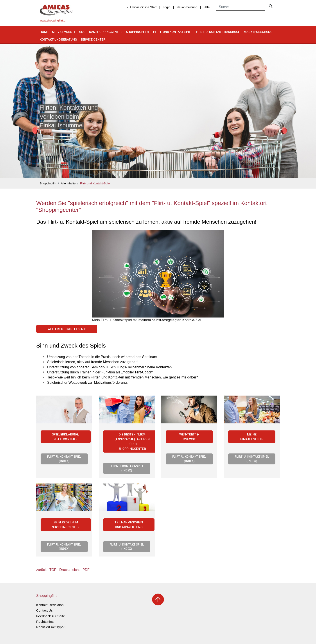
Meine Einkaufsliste (252, 437)
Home (44, 32)
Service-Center (93, 39)
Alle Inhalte (68, 183)
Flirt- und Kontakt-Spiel (173, 32)
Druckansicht (69, 570)
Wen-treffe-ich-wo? (189, 437)
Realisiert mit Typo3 (51, 627)
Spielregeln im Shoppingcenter (66, 525)
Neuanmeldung (187, 7)
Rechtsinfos (45, 622)
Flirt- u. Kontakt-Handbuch (218, 32)
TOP (53, 570)
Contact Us (44, 610)
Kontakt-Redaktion (50, 605)
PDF (86, 570)
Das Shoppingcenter (106, 32)
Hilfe (206, 7)
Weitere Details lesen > (67, 329)
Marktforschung (258, 32)
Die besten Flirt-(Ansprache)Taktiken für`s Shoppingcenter (132, 441)
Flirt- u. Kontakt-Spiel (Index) (64, 459)
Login (167, 7)
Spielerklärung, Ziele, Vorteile (66, 437)
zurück (41, 570)
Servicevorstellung (69, 32)
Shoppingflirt (138, 32)
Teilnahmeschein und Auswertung (129, 525)
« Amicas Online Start (142, 7)
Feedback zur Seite (51, 616)
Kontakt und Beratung (58, 39)
